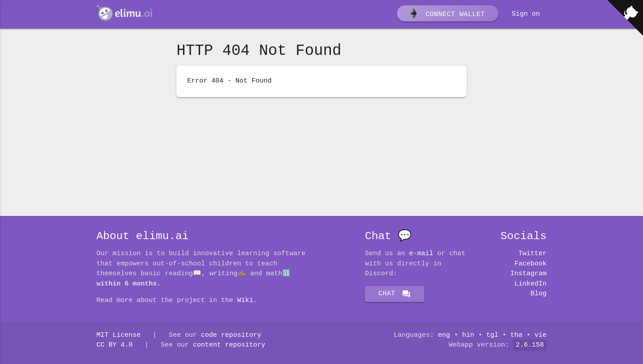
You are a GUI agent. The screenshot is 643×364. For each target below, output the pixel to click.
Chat (395, 294)
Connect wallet (447, 15)
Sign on (526, 14)
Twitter (532, 254)
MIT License (119, 335)
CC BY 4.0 (115, 345)
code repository (231, 335)
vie (541, 335)
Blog (539, 294)
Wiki (245, 301)
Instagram (528, 274)
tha (516, 335)
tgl (492, 335)
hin (468, 335)
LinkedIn (530, 284)
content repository (229, 345)
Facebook (530, 264)
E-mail (421, 254)
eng (444, 335)
